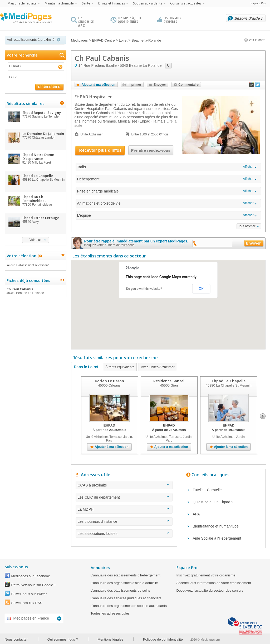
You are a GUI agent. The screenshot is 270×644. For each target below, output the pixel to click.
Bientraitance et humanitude (216, 526)
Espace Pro (258, 3)
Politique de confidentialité (163, 639)
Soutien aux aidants (148, 3)
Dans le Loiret (86, 367)
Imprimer (134, 85)
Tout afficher (247, 226)
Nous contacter (16, 639)
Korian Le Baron (109, 381)
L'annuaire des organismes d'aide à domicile (124, 583)
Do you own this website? (144, 289)
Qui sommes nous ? (63, 639)
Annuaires (100, 567)
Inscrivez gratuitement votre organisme (206, 575)
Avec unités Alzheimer (158, 367)
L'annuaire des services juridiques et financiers (126, 598)
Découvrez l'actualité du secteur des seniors (210, 590)
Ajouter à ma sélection (99, 85)
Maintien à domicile (59, 3)
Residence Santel (169, 381)
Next (263, 416)
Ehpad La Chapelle (229, 381)
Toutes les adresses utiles (110, 613)
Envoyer (160, 85)
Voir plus (35, 240)
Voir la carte (255, 40)
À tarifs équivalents (120, 367)
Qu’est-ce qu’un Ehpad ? (213, 502)
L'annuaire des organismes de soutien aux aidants (129, 606)
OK (201, 289)
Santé (86, 3)
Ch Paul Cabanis (35, 291)
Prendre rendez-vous (151, 150)
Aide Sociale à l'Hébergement (217, 538)
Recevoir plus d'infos (100, 150)
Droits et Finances (112, 3)
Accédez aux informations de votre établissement (214, 583)
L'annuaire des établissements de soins (121, 590)
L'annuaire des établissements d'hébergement (126, 575)
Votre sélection (24, 256)
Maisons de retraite (22, 3)
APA (196, 514)
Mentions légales (110, 639)
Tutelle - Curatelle (207, 490)
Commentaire (188, 85)
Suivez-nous (16, 567)
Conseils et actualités (186, 3)
